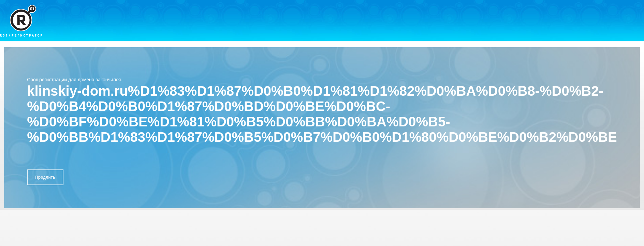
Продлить (45, 177)
